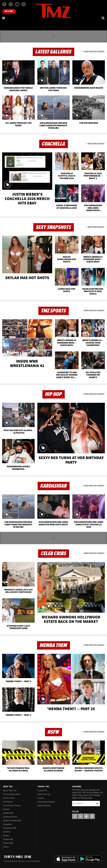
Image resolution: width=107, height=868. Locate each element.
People (6, 836)
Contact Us (42, 791)
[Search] (103, 18)
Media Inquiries (44, 806)
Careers (41, 798)
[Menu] (4, 18)
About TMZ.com (10, 791)
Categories (8, 824)
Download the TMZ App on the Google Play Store (90, 859)
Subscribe (97, 804)
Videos (6, 847)
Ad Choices (8, 802)
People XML (8, 839)
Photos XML (8, 843)
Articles (6, 809)
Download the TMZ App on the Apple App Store (66, 859)
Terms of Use (9, 798)
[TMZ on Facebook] (4, 4)
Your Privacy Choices (12, 806)
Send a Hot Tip (44, 794)
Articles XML (8, 813)
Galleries (7, 832)
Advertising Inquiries (46, 802)
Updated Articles (10, 817)
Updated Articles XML (12, 821)
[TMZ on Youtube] (17, 4)
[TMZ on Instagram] (24, 4)
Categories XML (10, 828)
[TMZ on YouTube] (86, 816)
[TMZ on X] (11, 4)
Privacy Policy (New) (12, 794)
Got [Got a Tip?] (9, 11)
